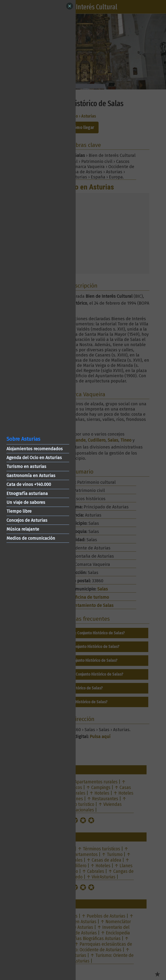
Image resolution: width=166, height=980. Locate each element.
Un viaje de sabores (26, 502)
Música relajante (23, 529)
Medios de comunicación (31, 538)
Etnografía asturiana (27, 493)
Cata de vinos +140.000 (29, 484)
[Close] (70, 6)
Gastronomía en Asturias (31, 476)
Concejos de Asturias (27, 520)
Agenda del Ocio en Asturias (34, 458)
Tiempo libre (19, 511)
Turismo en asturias (26, 466)
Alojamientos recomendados (35, 449)
